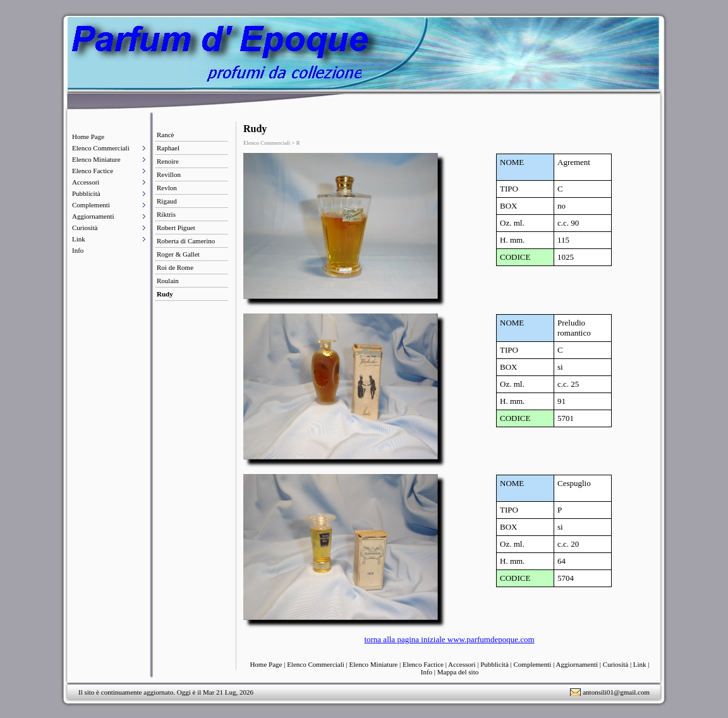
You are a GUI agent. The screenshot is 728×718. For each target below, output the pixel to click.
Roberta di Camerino (186, 241)
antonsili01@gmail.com (616, 692)
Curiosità (85, 228)
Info (78, 250)
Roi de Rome (175, 267)
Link (79, 239)
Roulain (168, 281)
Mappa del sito (458, 672)
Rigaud (167, 201)
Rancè (165, 135)
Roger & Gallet (178, 254)
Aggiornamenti (93, 216)
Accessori (86, 182)
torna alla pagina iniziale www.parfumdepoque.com (449, 639)
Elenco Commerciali (101, 148)
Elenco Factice (93, 171)
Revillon (169, 174)
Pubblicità (86, 193)
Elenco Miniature (96, 159)
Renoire (168, 161)
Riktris (166, 214)
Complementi (91, 205)
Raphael (168, 148)
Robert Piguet (176, 228)
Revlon (167, 188)
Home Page (88, 137)
